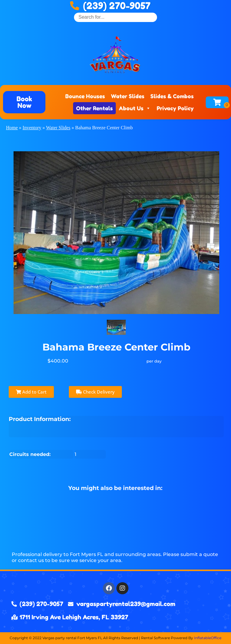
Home (12, 128)
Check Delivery (95, 392)
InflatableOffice (208, 638)
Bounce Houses (85, 96)
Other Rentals (94, 108)
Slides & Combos (172, 96)
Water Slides (128, 96)
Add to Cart (31, 392)
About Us (135, 108)
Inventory (32, 128)
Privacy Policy (175, 108)
